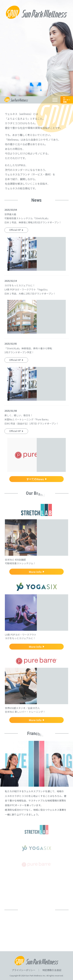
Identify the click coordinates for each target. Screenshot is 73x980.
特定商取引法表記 (52, 970)
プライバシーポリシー (23, 970)
